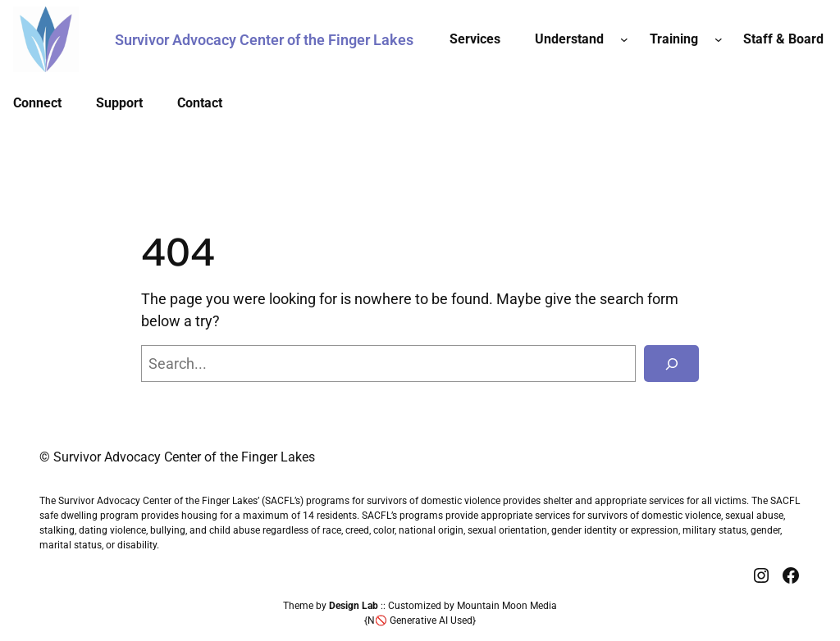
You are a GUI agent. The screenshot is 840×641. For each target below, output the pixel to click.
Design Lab (354, 606)
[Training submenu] (719, 39)
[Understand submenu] (624, 39)
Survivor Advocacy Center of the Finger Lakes (264, 40)
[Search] (671, 364)
